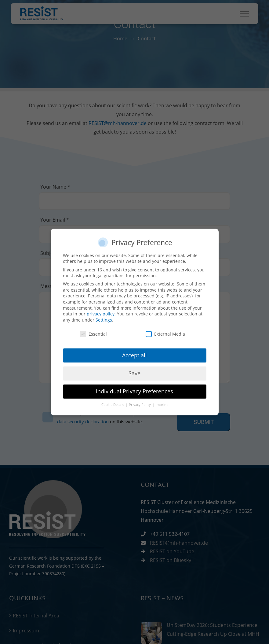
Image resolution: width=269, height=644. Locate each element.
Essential (93, 334)
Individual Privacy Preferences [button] (134, 391)
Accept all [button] (134, 355)
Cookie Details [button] (113, 405)
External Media (165, 334)
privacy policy (101, 314)
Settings (104, 320)
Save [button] (134, 373)
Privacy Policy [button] (140, 405)
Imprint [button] (162, 405)
